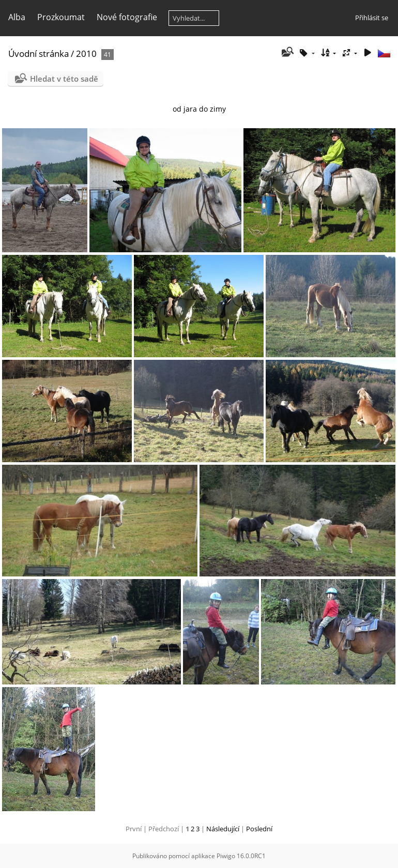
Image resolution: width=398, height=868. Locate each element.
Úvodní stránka (39, 54)
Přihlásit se (372, 18)
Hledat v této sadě (64, 79)
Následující (223, 829)
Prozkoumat (61, 17)
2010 (87, 54)
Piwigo (226, 856)
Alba (17, 17)
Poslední (259, 829)
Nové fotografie (127, 17)
